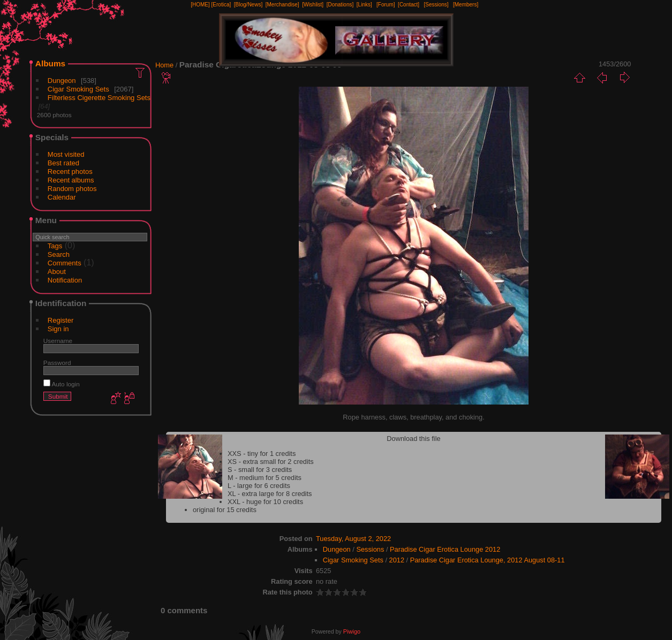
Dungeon (62, 81)
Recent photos (70, 172)
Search (59, 254)
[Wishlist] (313, 5)
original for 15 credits (225, 510)
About (57, 272)
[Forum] (386, 5)
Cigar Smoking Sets (78, 89)
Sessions (370, 549)
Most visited (66, 154)
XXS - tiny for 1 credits (262, 454)
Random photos (72, 189)
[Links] (364, 5)
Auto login (62, 384)
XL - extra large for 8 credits (270, 494)
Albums (50, 63)
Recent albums (71, 180)
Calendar (62, 197)
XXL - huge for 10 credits (265, 502)
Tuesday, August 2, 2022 (353, 539)
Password (57, 363)
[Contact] (409, 5)
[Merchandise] (282, 5)
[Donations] (340, 5)
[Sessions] (436, 5)
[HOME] (200, 5)
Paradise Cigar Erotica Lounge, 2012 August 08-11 (488, 560)
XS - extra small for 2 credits (271, 462)
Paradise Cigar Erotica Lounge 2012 (445, 549)
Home (164, 65)
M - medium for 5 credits (265, 478)
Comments (65, 263)
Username (58, 341)
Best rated (63, 163)
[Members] (466, 5)
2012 (397, 560)
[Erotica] (221, 5)
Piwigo (352, 631)
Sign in (58, 329)
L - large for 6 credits (259, 486)
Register (61, 320)
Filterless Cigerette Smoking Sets (99, 98)
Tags (55, 246)
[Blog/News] (248, 5)
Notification (65, 280)
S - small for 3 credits (260, 470)
